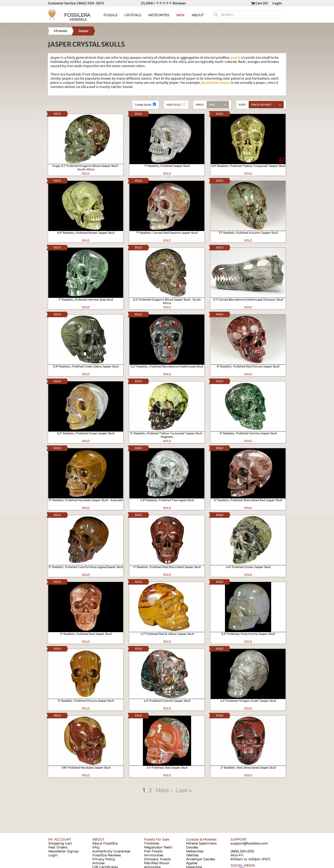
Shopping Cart (60, 843)
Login (277, 3)
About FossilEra (105, 843)
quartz (235, 58)
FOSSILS (110, 15)
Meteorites (195, 851)
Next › (164, 790)
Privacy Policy (104, 859)
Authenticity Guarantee (111, 851)
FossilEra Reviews (107, 855)
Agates (192, 863)
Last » (184, 790)
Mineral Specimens (201, 843)
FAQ (96, 847)
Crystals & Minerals (201, 839)
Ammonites (154, 855)
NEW (180, 15)
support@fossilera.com (249, 843)
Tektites (192, 855)
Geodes (192, 847)
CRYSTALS (133, 15)
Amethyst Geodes (201, 859)
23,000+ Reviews (163, 3)
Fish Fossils (153, 851)
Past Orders (58, 847)
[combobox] (265, 104)
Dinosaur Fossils (157, 859)
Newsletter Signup (63, 851)
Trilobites (152, 843)
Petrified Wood (156, 863)
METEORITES (159, 15)
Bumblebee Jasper (216, 83)
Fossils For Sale (157, 839)
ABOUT (198, 15)
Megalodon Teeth (158, 847)
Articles (98, 863)
